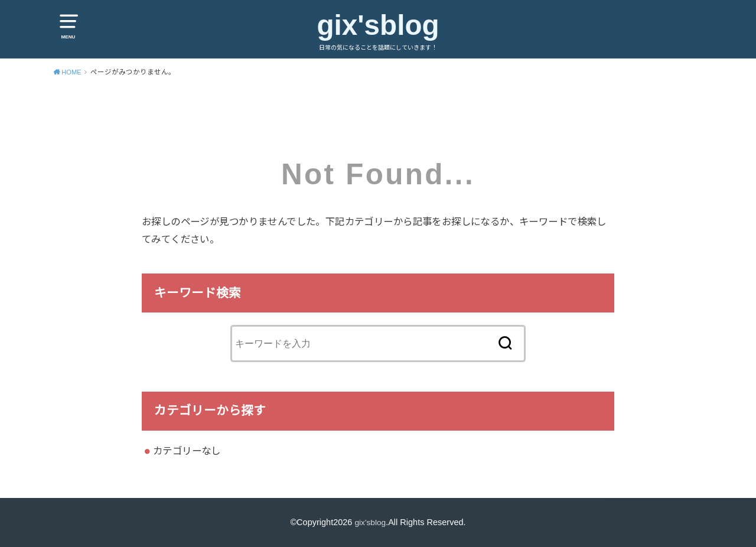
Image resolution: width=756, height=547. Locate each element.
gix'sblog (378, 25)
